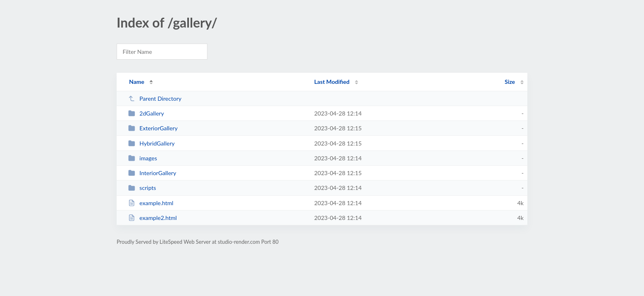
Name (137, 82)
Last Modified (332, 82)
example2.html (152, 218)
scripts (142, 188)
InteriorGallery (152, 173)
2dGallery (146, 113)
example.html (151, 203)
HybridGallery (151, 143)
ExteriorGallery (153, 128)
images (143, 158)
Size (510, 82)
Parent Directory (155, 98)
